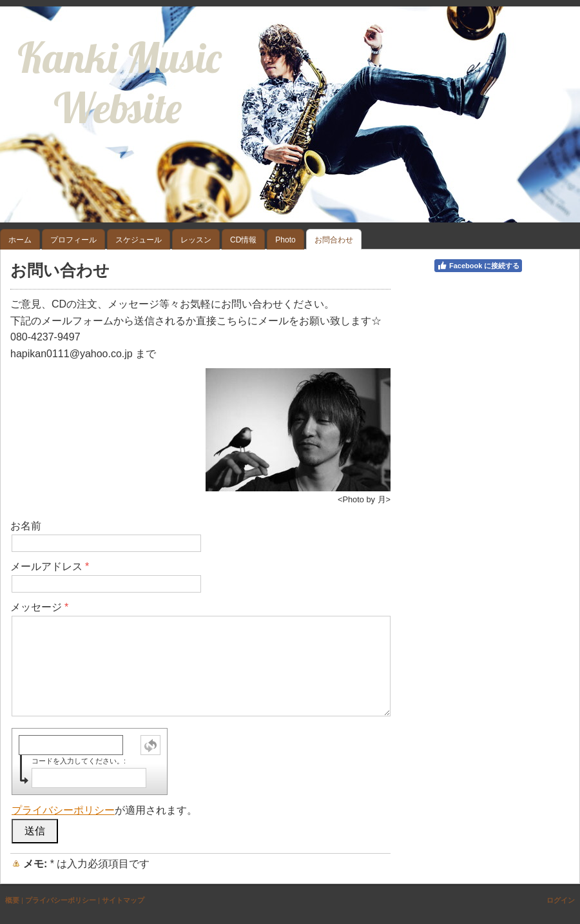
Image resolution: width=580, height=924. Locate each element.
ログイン (561, 900)
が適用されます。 (104, 810)
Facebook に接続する (478, 266)
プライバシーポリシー (63, 810)
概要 (12, 900)
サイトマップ (123, 900)
